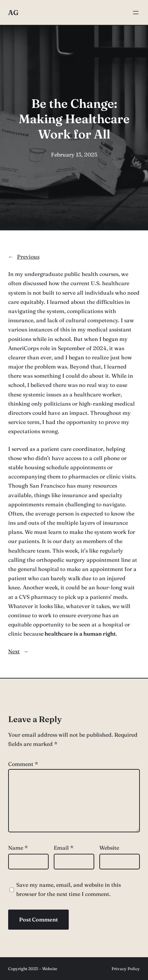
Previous (28, 257)
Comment (23, 764)
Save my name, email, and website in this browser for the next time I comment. (69, 889)
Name (18, 848)
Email (64, 848)
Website (109, 848)
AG (13, 12)
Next (14, 651)
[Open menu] (136, 13)
